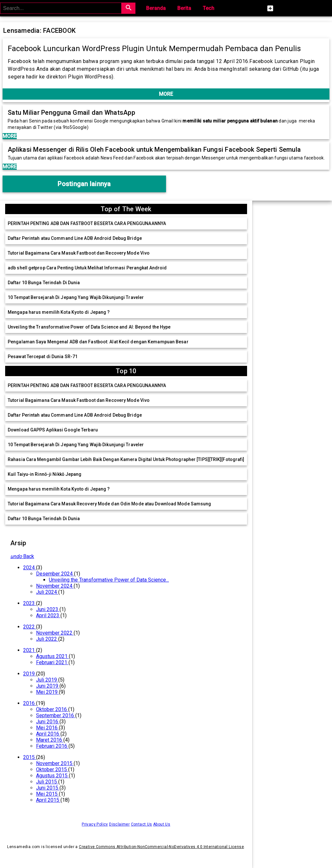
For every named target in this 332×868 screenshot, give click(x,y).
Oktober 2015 (52, 769)
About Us (162, 824)
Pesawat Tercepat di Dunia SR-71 (43, 357)
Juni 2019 (48, 686)
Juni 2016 (48, 722)
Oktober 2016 (52, 709)
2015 (30, 757)
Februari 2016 (52, 746)
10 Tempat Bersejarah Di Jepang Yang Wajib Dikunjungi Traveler (76, 297)
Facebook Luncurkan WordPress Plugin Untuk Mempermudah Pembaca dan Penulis (154, 49)
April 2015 (48, 800)
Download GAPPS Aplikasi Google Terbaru (53, 430)
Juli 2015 (47, 782)
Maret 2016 (50, 740)
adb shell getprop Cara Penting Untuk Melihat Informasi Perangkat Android (87, 268)
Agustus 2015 (52, 776)
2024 (30, 568)
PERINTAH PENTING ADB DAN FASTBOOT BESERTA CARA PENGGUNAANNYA (87, 223)
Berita (184, 8)
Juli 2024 (47, 592)
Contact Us (142, 824)
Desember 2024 (55, 574)
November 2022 (55, 633)
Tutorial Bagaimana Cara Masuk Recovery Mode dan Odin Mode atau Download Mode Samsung (109, 504)
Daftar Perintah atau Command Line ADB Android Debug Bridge (75, 238)
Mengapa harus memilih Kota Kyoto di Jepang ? (59, 312)
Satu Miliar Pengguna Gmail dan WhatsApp (71, 113)
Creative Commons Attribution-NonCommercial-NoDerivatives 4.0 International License (161, 847)
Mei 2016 (47, 728)
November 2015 (55, 763)
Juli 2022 (47, 639)
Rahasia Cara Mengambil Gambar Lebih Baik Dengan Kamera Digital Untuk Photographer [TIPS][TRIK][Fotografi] (126, 459)
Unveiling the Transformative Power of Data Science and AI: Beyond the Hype (89, 327)
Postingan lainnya (84, 184)
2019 (30, 674)
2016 (30, 703)
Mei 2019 (47, 692)
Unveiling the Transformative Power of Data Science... (109, 580)
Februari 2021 (52, 662)
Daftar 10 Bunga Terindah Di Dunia (44, 283)
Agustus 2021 (52, 656)
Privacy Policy (95, 824)
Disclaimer (119, 824)
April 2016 (48, 734)
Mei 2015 (47, 794)
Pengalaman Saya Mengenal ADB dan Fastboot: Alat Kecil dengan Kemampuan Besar (98, 342)
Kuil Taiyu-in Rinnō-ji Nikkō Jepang (45, 474)
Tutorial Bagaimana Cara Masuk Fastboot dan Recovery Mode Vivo (79, 253)
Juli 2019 (47, 680)
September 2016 (56, 715)
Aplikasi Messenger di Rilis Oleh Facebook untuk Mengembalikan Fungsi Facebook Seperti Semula (154, 149)
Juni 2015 (48, 788)
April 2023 (48, 615)
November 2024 (55, 586)
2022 (30, 627)
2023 (30, 603)
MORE (166, 94)
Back (22, 556)
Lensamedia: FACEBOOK (39, 31)
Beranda (156, 8)
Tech (208, 8)
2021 (30, 650)
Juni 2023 (48, 609)
